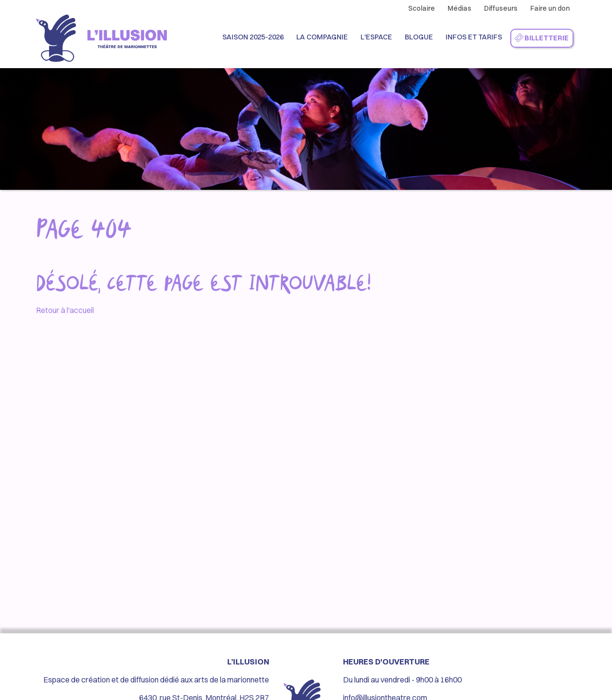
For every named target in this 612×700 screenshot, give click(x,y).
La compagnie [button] (322, 37)
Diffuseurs (501, 8)
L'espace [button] (376, 37)
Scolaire (422, 8)
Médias (459, 8)
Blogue (419, 37)
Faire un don (550, 8)
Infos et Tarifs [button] (474, 37)
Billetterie (541, 38)
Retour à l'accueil (65, 310)
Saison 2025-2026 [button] (253, 37)
